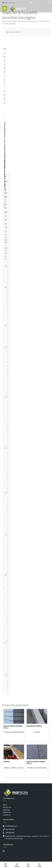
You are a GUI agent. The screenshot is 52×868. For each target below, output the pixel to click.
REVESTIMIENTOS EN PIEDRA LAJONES (8, 607)
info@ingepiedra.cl (38, 3)
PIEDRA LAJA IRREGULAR (8, 469)
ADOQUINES (8, 275)
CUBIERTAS (8, 335)
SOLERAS (8, 683)
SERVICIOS (6, 810)
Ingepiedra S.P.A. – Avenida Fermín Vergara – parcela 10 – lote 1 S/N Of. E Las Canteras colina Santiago (27, 837)
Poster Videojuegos (8, 554)
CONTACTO (7, 815)
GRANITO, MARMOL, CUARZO (8, 371)
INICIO (5, 805)
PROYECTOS (7, 812)
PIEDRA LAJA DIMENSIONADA (14, 732)
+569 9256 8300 (10, 833)
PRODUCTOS (7, 807)
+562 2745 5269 (10, 829)
